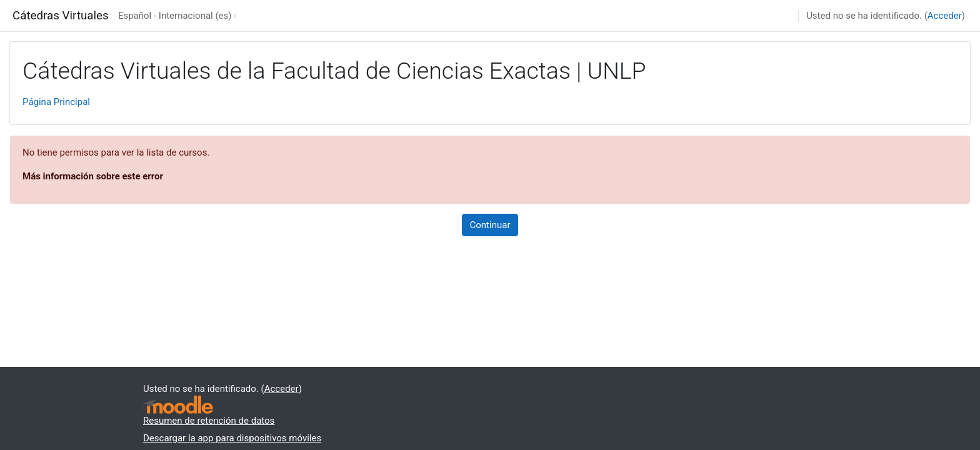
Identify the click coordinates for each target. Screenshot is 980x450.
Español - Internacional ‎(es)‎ (175, 16)
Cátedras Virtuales (61, 16)
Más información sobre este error (93, 176)
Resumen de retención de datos (209, 421)
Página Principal (56, 102)
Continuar (490, 225)
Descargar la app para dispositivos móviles (232, 438)
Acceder (945, 16)
